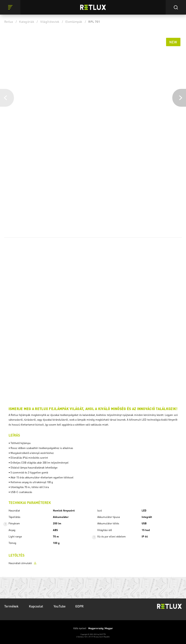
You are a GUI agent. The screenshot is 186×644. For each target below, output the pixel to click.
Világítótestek (50, 21)
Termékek (12, 606)
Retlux (9, 21)
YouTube (60, 606)
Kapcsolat (36, 606)
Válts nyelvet (93, 628)
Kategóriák (27, 21)
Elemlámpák (74, 21)
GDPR (79, 606)
